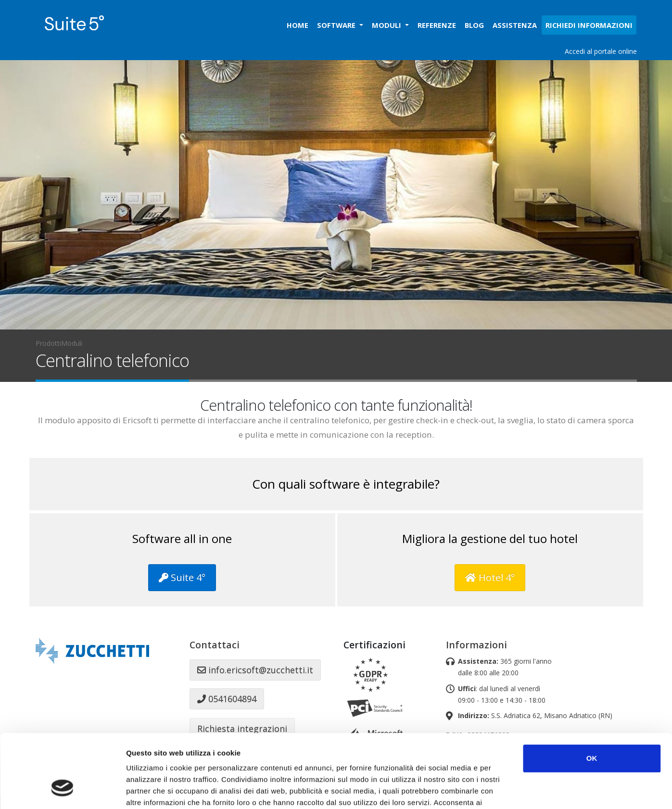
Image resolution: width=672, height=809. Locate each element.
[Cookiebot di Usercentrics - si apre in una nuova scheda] (62, 790)
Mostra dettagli (511, 790)
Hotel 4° (490, 577)
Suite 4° (182, 577)
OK (592, 695)
